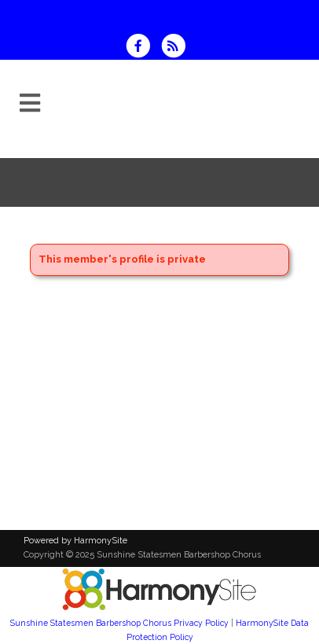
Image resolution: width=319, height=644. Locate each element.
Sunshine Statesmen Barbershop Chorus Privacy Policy (119, 623)
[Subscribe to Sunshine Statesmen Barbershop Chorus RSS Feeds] (177, 48)
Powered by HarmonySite (75, 541)
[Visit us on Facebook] (143, 48)
